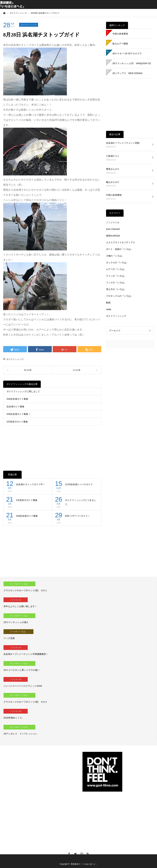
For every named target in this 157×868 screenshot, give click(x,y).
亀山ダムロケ (113, 182)
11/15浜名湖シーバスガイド (79, 484)
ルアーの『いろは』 (116, 269)
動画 (108, 303)
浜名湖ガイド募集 (15, 407)
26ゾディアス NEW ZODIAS (127, 73)
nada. (109, 309)
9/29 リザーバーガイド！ (77, 516)
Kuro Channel (113, 229)
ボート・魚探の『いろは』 (119, 249)
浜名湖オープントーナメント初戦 (123, 143)
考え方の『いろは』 (116, 289)
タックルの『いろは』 (117, 262)
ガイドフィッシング (29, 25)
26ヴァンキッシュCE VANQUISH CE (132, 63)
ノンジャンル (113, 222)
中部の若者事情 (120, 34)
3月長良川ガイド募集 (17, 422)
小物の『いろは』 (115, 256)
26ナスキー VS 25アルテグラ (127, 53)
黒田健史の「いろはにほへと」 (84, 864)
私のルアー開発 (120, 44)
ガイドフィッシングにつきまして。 (81, 502)
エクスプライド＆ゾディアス (121, 242)
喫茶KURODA (113, 236)
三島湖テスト (113, 156)
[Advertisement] (52, 445)
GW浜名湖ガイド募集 (17, 399)
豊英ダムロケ (113, 169)
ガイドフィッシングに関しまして (23, 391)
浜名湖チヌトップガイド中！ (31, 484)
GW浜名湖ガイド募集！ (18, 414)
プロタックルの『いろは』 (119, 296)
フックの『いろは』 (116, 283)
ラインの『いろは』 (116, 276)
